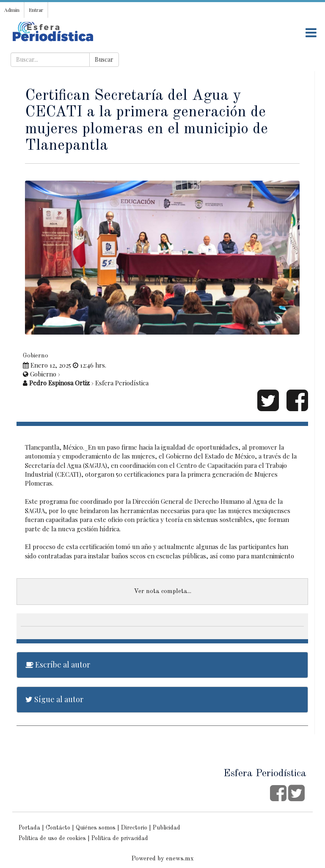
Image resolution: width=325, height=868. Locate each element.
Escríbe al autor (58, 665)
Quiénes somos (96, 828)
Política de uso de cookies (52, 838)
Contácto (58, 828)
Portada (29, 828)
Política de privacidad (120, 838)
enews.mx (180, 859)
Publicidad (167, 828)
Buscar (104, 59)
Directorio (134, 828)
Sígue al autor (54, 699)
